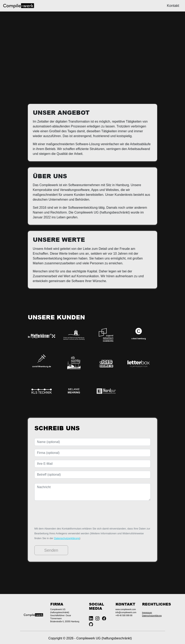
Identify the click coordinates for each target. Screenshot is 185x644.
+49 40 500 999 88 (124, 615)
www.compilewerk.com (126, 609)
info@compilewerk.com (126, 612)
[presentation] (65, 513)
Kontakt (173, 6)
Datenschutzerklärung (67, 538)
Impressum (147, 613)
